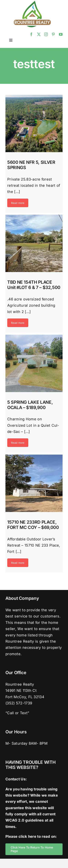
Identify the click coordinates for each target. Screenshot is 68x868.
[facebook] (31, 34)
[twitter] (39, 34)
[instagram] (46, 34)
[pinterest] (53, 34)
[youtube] (61, 34)
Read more (18, 203)
